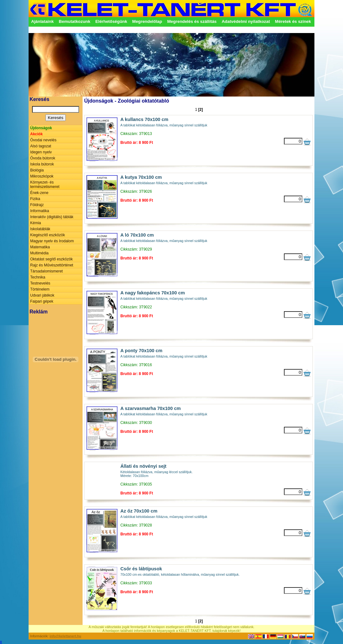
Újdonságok (41, 128)
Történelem (40, 289)
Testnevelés (40, 283)
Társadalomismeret (47, 271)
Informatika (40, 211)
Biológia (37, 170)
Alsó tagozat (41, 146)
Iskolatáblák (40, 229)
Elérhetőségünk (111, 21)
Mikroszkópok (42, 176)
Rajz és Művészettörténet (52, 265)
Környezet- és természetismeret (45, 184)
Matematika (40, 247)
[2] (201, 110)
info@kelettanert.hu (65, 636)
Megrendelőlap (147, 21)
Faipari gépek (42, 301)
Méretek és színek (293, 21)
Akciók (36, 134)
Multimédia (39, 253)
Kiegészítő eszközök (47, 235)
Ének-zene (39, 193)
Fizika (35, 199)
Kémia (36, 223)
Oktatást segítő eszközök (51, 259)
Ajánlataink (42, 21)
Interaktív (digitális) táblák (52, 217)
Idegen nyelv (41, 152)
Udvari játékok (42, 295)
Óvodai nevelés (43, 140)
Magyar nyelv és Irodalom (52, 241)
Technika (38, 277)
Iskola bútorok (42, 164)
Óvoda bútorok (43, 158)
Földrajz (37, 205)
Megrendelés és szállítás (192, 21)
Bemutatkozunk (74, 21)
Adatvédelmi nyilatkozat (246, 21)
